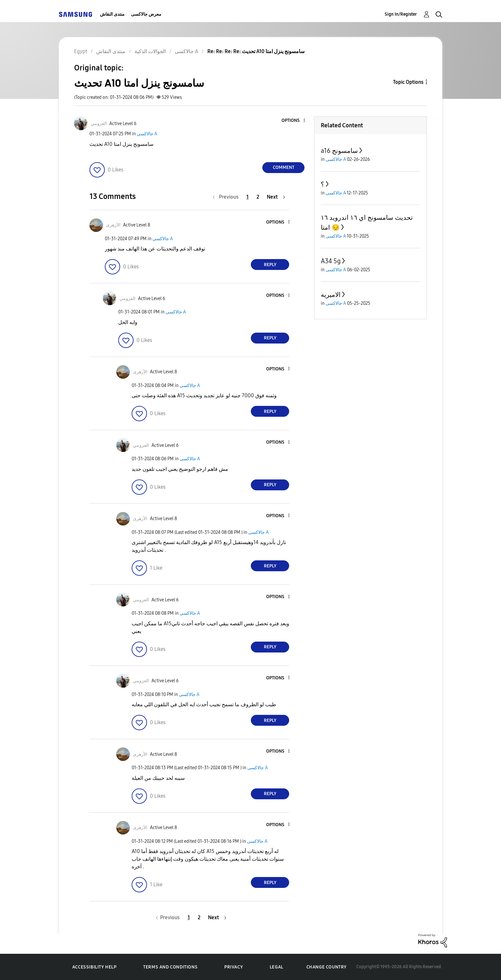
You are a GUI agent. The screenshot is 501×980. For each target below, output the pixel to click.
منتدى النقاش (112, 14)
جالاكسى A (147, 134)
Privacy (234, 967)
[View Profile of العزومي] (99, 124)
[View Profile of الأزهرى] (113, 225)
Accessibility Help (94, 967)
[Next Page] (276, 197)
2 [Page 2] (258, 197)
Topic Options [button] (408, 82)
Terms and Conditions (170, 967)
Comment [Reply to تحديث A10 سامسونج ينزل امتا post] (284, 167)
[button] (294, 121)
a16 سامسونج (339, 151)
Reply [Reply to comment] (270, 265)
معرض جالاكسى (146, 14)
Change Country (327, 967)
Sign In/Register (401, 14)
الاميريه (331, 295)
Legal (277, 967)
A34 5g (331, 261)
